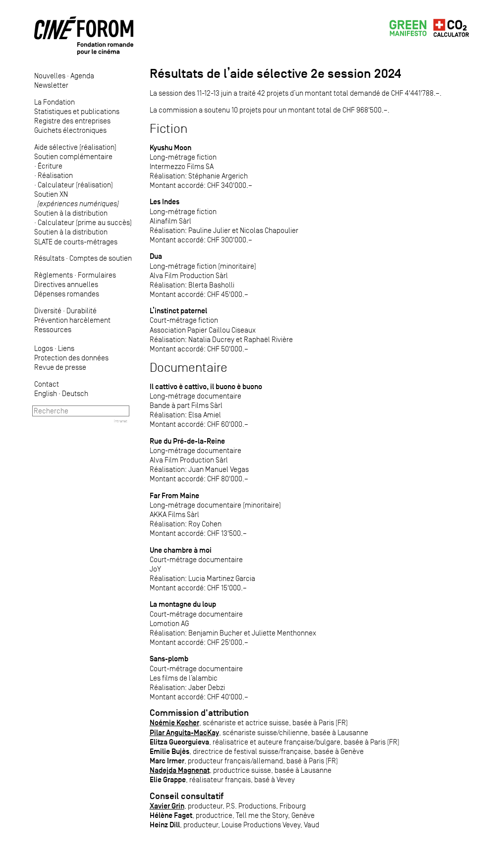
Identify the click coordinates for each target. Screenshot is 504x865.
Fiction (168, 129)
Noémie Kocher (174, 722)
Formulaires (97, 275)
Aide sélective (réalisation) (75, 147)
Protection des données (71, 358)
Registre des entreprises (72, 121)
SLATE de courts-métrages (76, 242)
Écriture (50, 166)
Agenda (82, 76)
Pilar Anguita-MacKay (184, 732)
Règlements (54, 275)
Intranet (121, 421)
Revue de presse (60, 367)
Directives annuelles (66, 284)
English (46, 393)
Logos (44, 348)
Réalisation (55, 175)
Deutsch (75, 393)
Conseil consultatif (187, 796)
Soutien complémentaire (73, 156)
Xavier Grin (167, 806)
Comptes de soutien (101, 258)
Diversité (48, 311)
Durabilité (82, 311)
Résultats (49, 258)
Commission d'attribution (199, 713)
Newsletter (51, 85)
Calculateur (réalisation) (75, 185)
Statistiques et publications (77, 111)
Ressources (53, 329)
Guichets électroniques (70, 130)
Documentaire (189, 368)
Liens (66, 348)
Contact (47, 384)
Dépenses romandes (67, 294)
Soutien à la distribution (71, 213)
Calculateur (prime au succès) (85, 222)
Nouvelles (50, 76)
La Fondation (55, 102)
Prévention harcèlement (72, 320)
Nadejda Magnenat (180, 770)
